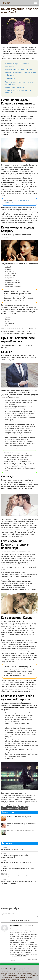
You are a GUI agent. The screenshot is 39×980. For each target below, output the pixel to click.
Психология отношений (10, 809)
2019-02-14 (5, 867)
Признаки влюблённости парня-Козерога (20, 72)
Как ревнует (12, 78)
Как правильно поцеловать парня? (13, 850)
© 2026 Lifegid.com (7, 969)
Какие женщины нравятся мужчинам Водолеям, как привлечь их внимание (19, 883)
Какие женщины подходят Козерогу (18, 69)
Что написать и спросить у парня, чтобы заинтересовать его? (14, 856)
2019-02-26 (5, 853)
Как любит (11, 75)
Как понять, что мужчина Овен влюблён (15, 876)
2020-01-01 (28, 926)
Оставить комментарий (19, 921)
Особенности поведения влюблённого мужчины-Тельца (18, 869)
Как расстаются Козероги (14, 87)
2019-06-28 (5, 848)
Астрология (24, 809)
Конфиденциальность (22, 969)
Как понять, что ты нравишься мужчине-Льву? (16, 863)
